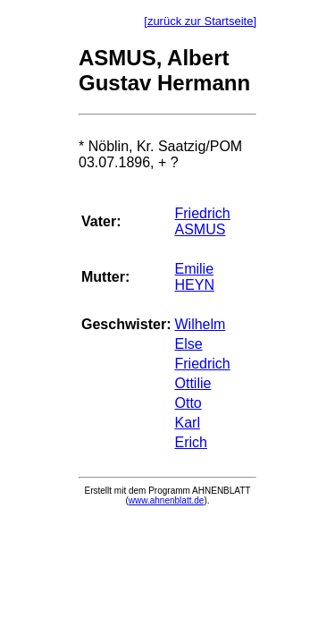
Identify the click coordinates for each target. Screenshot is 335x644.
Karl (187, 423)
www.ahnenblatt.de (167, 500)
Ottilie (193, 383)
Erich (190, 442)
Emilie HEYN (194, 277)
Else (188, 344)
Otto (188, 403)
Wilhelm (200, 324)
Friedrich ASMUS (202, 221)
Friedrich (202, 364)
